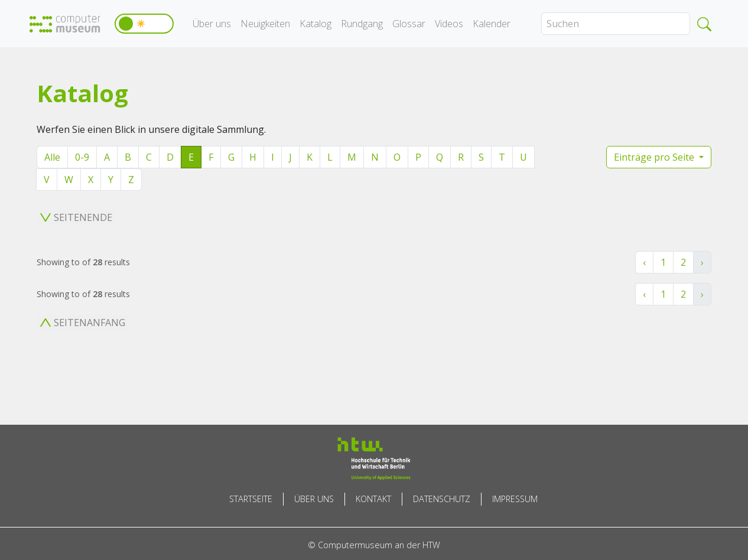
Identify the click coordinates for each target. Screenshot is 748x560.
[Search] (616, 24)
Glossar (409, 24)
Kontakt (373, 499)
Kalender (492, 24)
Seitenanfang (83, 323)
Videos (449, 24)
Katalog (316, 24)
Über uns (212, 24)
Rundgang (362, 24)
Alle (52, 157)
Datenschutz (442, 499)
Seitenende (76, 217)
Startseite (251, 499)
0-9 (82, 157)
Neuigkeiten (265, 24)
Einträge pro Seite (655, 157)
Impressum (515, 499)
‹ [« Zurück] (644, 262)
